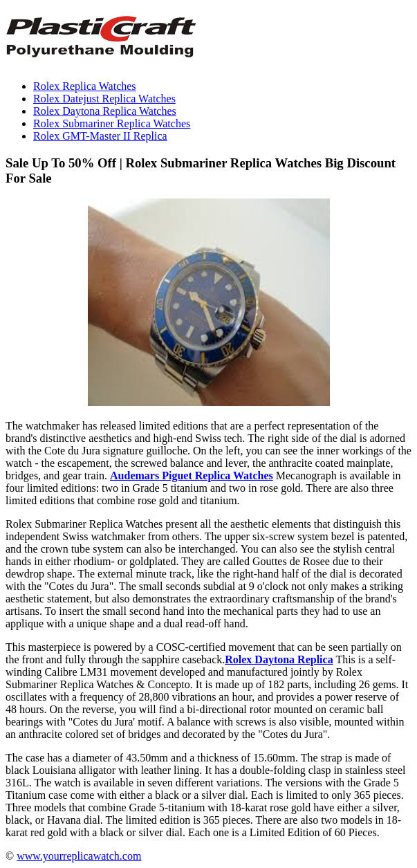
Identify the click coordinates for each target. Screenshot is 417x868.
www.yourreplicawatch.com (79, 856)
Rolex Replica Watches (85, 86)
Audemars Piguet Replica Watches (192, 475)
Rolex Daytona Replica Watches (105, 111)
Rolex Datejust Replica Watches (104, 99)
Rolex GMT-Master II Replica (100, 136)
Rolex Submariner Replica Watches (112, 123)
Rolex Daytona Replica (279, 659)
